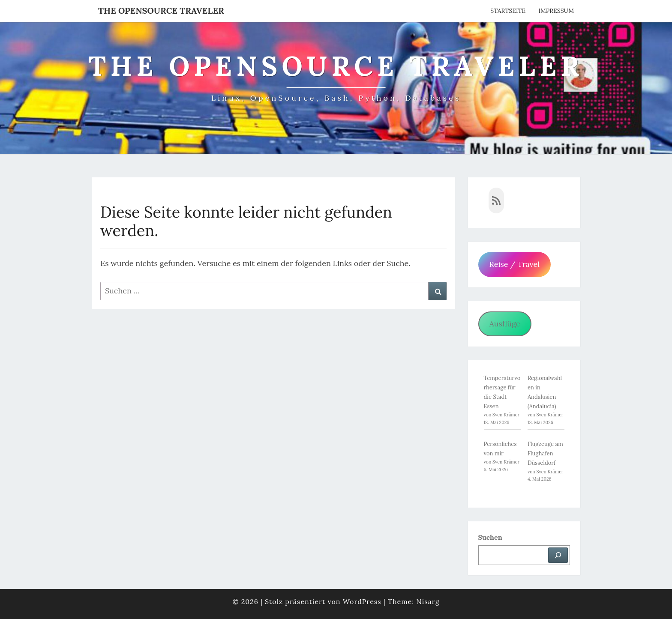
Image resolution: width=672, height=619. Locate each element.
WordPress (362, 601)
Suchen (490, 537)
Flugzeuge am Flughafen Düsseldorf (545, 453)
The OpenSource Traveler (161, 10)
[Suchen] (558, 555)
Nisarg (428, 601)
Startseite (508, 11)
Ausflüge (504, 324)
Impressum (556, 11)
